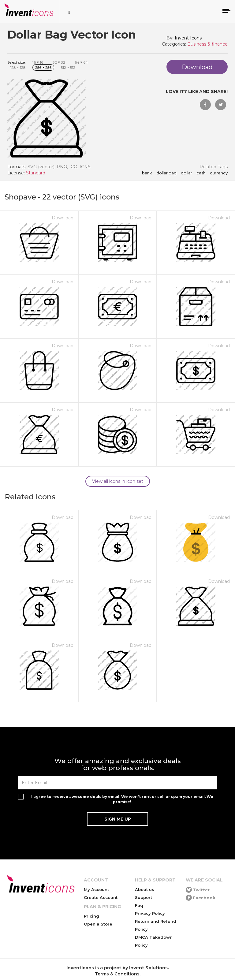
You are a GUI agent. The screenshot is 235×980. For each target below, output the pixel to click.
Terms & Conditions (117, 974)
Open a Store (98, 924)
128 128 (18, 67)
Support (144, 897)
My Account (96, 889)
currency (219, 173)
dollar (187, 173)
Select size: (17, 62)
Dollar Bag (166, 173)
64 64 (81, 62)
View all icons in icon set (118, 481)
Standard (36, 173)
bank (147, 173)
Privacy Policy (150, 913)
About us (145, 889)
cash (201, 173)
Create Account (101, 897)
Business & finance (207, 44)
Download (63, 218)
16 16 (38, 62)
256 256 (43, 67)
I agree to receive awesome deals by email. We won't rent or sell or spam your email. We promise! (122, 799)
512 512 (68, 67)
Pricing (91, 916)
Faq (139, 905)
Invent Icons (188, 38)
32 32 (59, 62)
